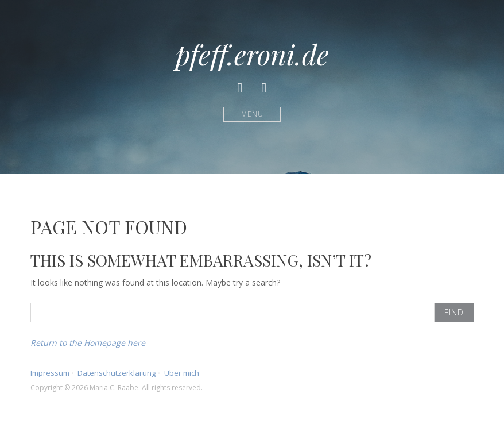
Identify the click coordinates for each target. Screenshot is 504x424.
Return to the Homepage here (88, 343)
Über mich (182, 373)
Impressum (50, 373)
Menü (252, 114)
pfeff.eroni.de (252, 54)
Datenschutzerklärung (117, 373)
